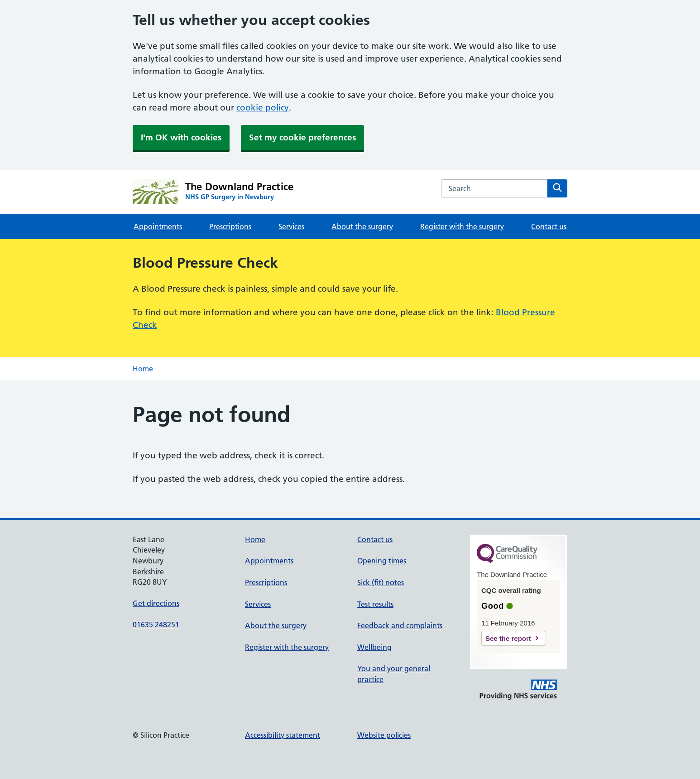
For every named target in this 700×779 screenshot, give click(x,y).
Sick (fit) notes (381, 582)
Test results (375, 604)
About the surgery (362, 226)
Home (143, 369)
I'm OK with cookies (181, 137)
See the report (508, 638)
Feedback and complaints (400, 625)
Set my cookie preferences (302, 137)
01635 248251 (156, 625)
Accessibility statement (283, 735)
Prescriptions (230, 226)
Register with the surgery (462, 226)
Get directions (156, 603)
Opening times (382, 561)
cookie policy (263, 108)
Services (291, 226)
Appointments (158, 226)
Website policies (384, 735)
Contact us (549, 226)
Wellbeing (374, 647)
